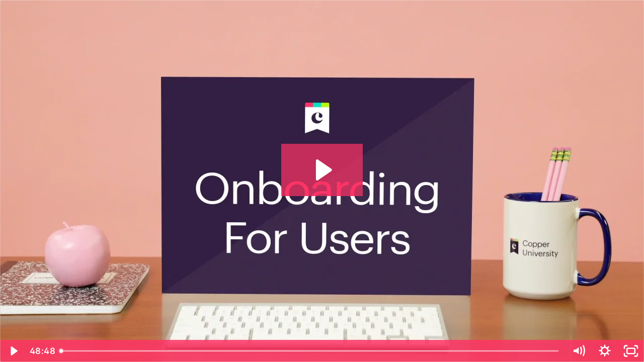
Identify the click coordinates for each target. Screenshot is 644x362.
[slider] (310, 351)
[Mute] (579, 351)
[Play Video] (13, 351)
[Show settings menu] (605, 351)
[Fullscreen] (631, 351)
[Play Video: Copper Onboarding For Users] (322, 170)
